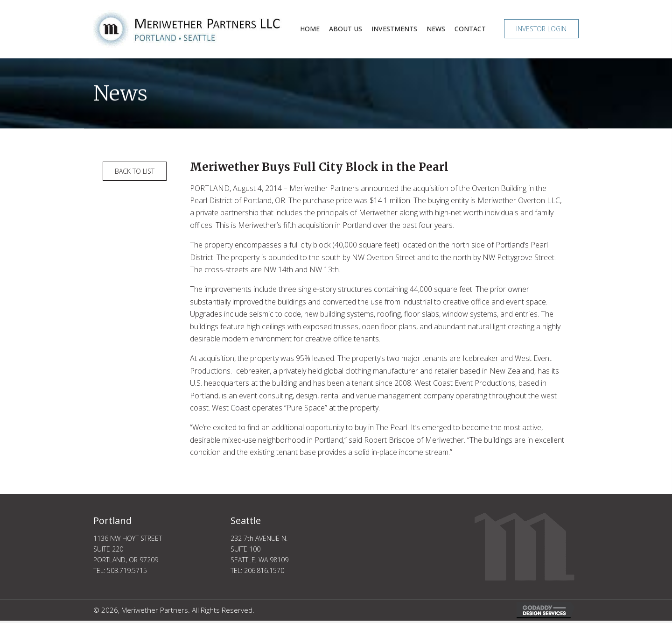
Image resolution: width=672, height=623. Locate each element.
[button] (541, 29)
